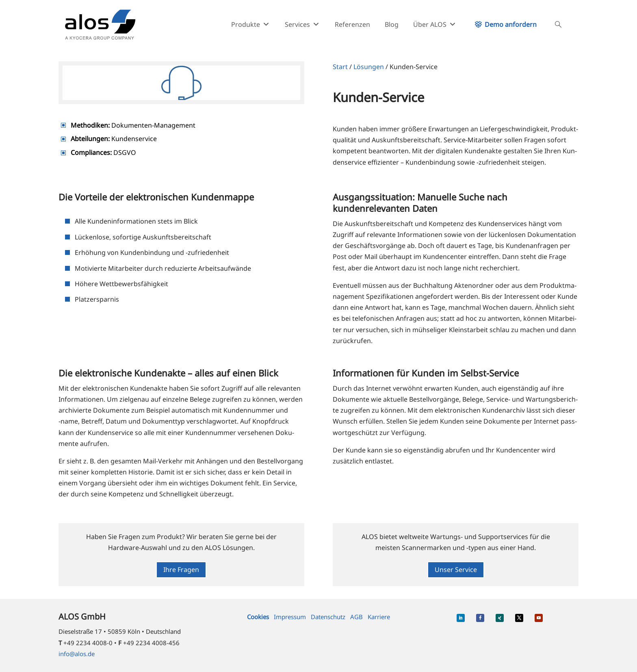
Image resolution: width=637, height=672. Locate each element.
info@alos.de (77, 654)
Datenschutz (328, 617)
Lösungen (369, 67)
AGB (356, 617)
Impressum (290, 617)
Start (340, 67)
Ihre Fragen (181, 570)
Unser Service (456, 570)
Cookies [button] (258, 617)
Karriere (379, 617)
